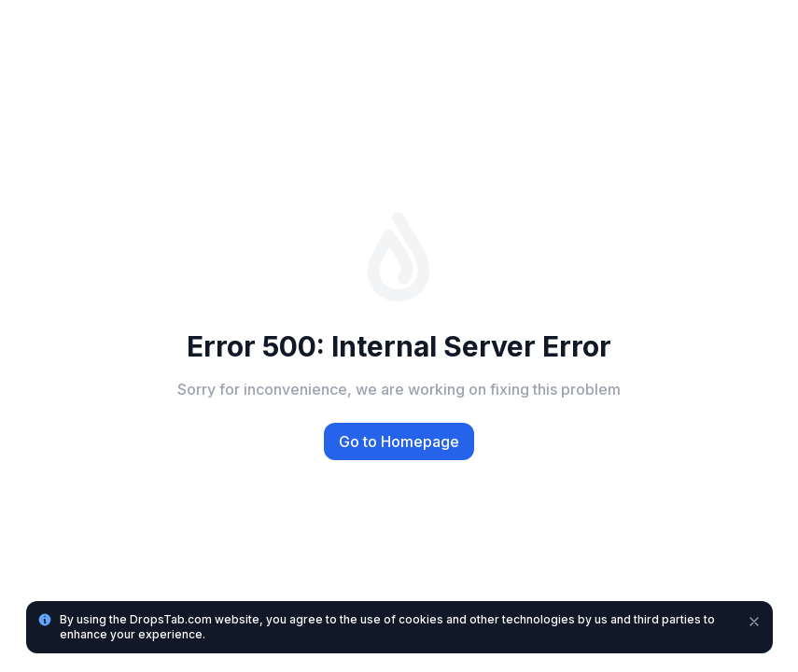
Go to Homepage (399, 441)
